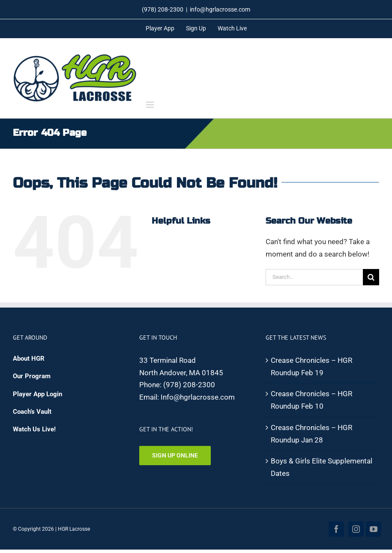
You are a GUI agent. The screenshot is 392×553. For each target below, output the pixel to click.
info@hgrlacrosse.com (220, 9)
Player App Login (37, 394)
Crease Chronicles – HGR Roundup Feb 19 (311, 366)
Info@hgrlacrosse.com (198, 397)
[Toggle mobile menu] (151, 105)
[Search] (371, 277)
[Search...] (314, 277)
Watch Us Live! (34, 429)
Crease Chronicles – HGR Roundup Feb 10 (311, 400)
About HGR (29, 359)
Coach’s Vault (32, 412)
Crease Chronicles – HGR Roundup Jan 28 (311, 434)
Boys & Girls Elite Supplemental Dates (322, 467)
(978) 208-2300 (189, 385)
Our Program (32, 376)
